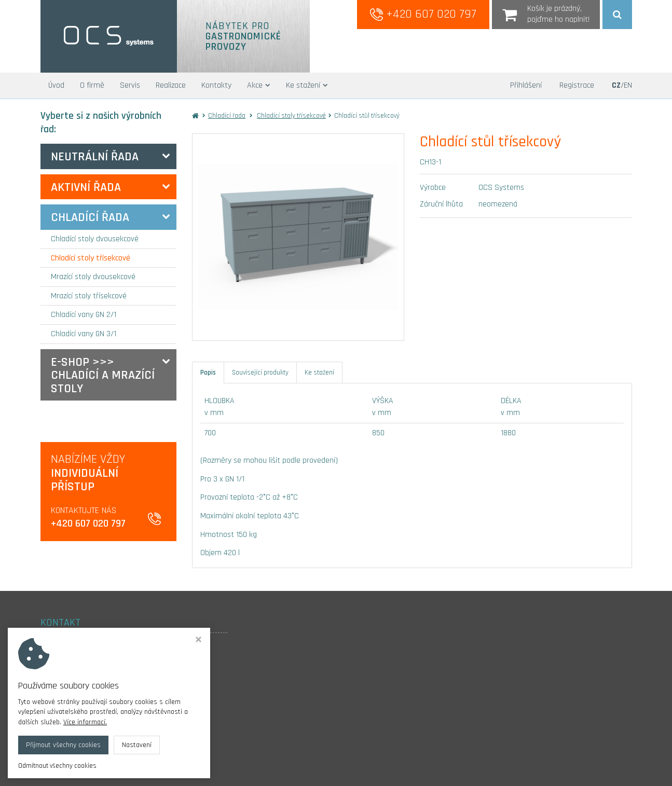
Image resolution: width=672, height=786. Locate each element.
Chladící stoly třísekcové (91, 258)
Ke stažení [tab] (319, 373)
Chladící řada (90, 217)
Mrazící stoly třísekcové (89, 296)
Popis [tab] (208, 373)
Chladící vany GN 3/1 (84, 334)
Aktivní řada (86, 187)
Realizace (171, 85)
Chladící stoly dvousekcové (95, 239)
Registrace (577, 85)
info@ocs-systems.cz (78, 708)
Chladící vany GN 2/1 (84, 315)
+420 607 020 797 (423, 14)
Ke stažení (307, 85)
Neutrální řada (95, 157)
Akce (259, 85)
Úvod (56, 85)
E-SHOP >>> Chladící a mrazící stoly (103, 375)
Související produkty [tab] (260, 373)
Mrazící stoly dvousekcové (93, 277)
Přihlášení (526, 85)
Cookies (52, 722)
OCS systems (126, 770)
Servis (130, 85)
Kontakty (216, 85)
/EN (622, 85)
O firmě (92, 85)
